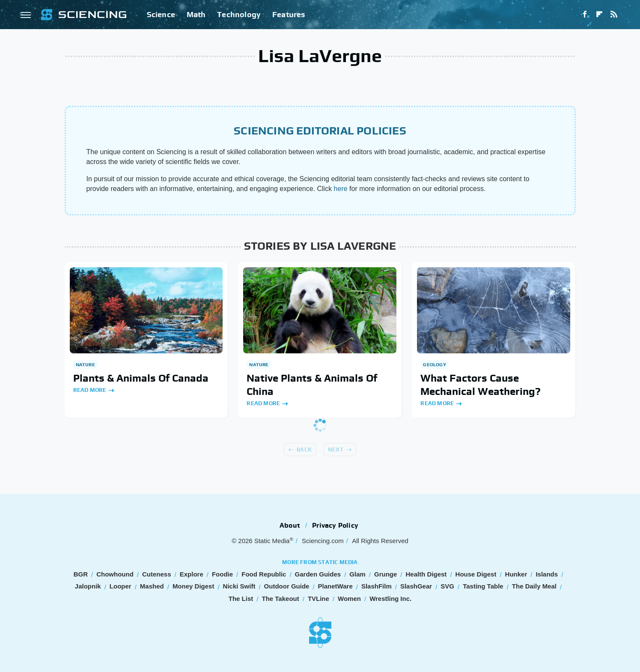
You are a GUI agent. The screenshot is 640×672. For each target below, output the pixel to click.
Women (349, 599)
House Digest (476, 574)
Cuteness (157, 574)
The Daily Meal (534, 586)
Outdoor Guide (287, 586)
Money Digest (193, 586)
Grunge (385, 574)
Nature (85, 364)
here (341, 189)
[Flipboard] (599, 15)
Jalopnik (88, 586)
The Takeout (280, 599)
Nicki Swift (239, 586)
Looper (121, 586)
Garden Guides (318, 574)
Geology (434, 364)
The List (241, 599)
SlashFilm (377, 586)
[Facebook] (585, 15)
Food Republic (264, 574)
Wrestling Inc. (390, 599)
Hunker (516, 574)
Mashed (152, 586)
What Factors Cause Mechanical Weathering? (481, 385)
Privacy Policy (335, 525)
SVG (447, 586)
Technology (239, 14)
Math (196, 14)
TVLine (319, 599)
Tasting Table (483, 586)
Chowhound (115, 574)
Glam (357, 574)
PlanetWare (335, 586)
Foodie (222, 574)
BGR (81, 574)
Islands (547, 574)
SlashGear (416, 586)
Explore (192, 574)
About (290, 525)
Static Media (272, 541)
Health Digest (426, 574)
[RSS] (614, 15)
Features (289, 14)
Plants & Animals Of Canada (141, 378)
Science (161, 14)
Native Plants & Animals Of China (312, 385)
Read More (90, 390)
